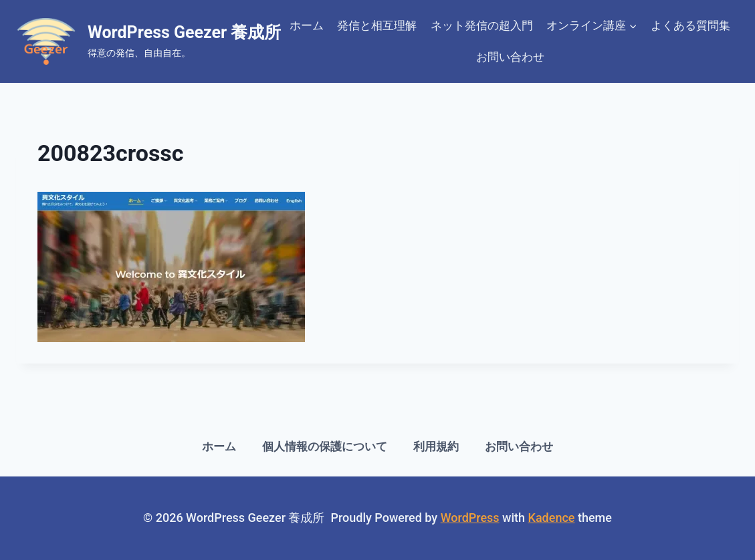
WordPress (470, 518)
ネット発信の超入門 (482, 25)
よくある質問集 (690, 25)
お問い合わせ (510, 57)
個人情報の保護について (325, 446)
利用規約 (436, 446)
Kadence (552, 518)
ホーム (307, 25)
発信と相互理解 (377, 25)
